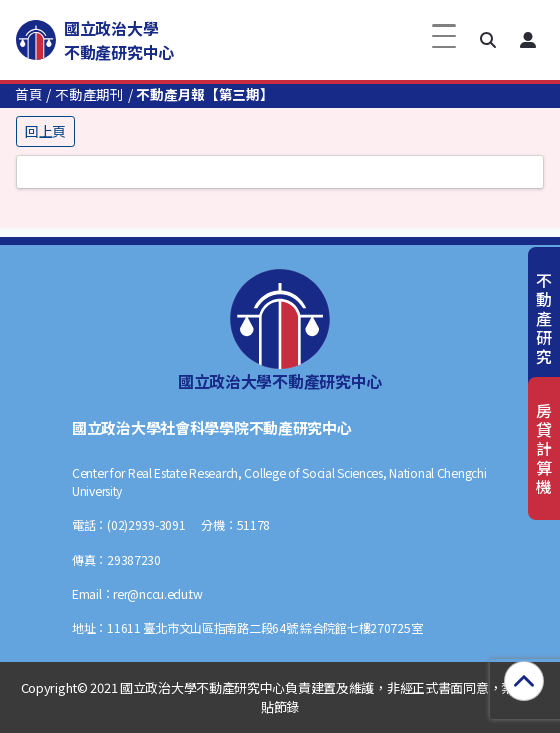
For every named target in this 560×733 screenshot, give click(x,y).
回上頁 (45, 131)
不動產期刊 (89, 94)
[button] (488, 40)
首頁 (28, 94)
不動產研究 (544, 318)
